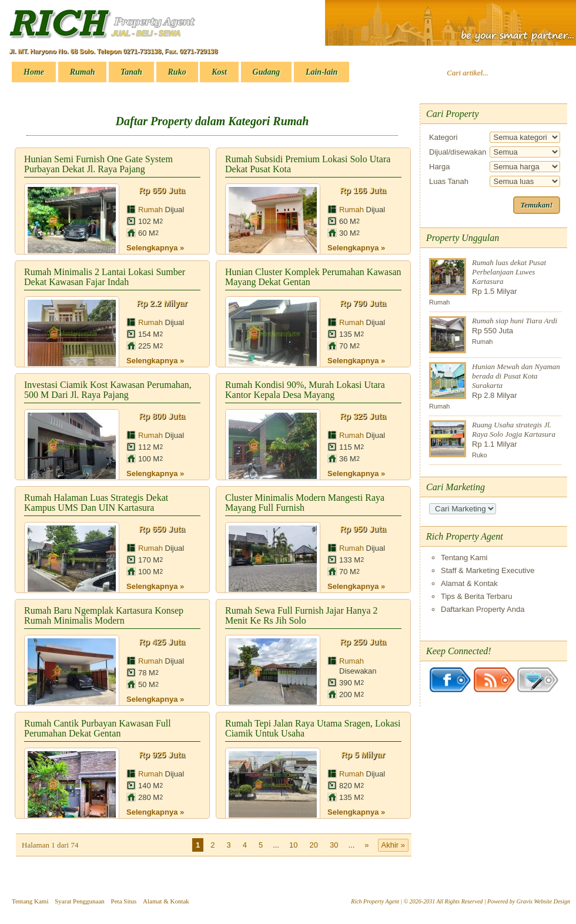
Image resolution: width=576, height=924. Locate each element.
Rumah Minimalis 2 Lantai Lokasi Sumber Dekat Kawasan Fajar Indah (105, 277)
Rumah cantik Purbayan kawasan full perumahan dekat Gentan (98, 728)
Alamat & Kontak (469, 583)
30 (334, 845)
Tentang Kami (464, 558)
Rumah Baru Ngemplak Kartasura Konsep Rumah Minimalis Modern (104, 615)
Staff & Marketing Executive (488, 570)
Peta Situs (124, 901)
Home (34, 72)
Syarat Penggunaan (80, 901)
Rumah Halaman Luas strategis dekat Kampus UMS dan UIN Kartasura (96, 503)
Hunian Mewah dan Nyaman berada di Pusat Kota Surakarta (516, 376)
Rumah (83, 72)
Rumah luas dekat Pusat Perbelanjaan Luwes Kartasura (509, 272)
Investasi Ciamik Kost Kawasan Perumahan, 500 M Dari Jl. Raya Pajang (108, 390)
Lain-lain (322, 72)
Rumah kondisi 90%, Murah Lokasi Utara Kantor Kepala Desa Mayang (305, 390)
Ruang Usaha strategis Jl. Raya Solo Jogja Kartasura (514, 429)
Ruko (177, 72)
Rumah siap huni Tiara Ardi (515, 321)
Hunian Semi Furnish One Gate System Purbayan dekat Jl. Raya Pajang (98, 164)
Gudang (267, 72)
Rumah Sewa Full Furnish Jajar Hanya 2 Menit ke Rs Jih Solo (302, 615)
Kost (219, 72)
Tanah (131, 72)
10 (293, 845)
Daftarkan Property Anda (483, 609)
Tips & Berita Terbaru (476, 596)
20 (314, 845)
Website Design (552, 901)
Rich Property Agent (375, 901)
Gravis (525, 901)
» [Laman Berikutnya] (366, 845)
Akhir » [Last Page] (393, 845)
